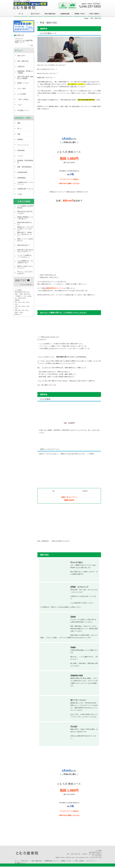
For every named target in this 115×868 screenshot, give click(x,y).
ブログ (19, 105)
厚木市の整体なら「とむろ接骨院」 (57, 867)
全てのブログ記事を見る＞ (27, 285)
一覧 (31, 45)
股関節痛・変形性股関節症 (25, 161)
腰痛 (19, 123)
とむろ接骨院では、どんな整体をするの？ (25, 262)
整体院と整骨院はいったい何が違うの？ (25, 218)
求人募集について (23, 110)
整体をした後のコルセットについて (25, 267)
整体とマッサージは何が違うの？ (25, 240)
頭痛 (19, 134)
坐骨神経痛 (21, 150)
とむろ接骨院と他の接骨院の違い (25, 207)
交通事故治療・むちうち (65, 14)
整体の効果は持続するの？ (25, 223)
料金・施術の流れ (50, 14)
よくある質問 (22, 94)
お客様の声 (21, 67)
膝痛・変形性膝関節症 (25, 167)
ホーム (21, 14)
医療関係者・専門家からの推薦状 (25, 72)
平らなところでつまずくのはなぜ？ (25, 273)
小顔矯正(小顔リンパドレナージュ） (25, 183)
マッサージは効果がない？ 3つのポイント (25, 256)
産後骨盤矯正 (22, 178)
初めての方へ (36, 14)
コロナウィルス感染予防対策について (24, 41)
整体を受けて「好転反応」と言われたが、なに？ (25, 234)
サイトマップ (91, 861)
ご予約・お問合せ (94, 14)
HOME (86, 18)
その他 (19, 194)
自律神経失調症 (22, 172)
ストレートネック (23, 145)
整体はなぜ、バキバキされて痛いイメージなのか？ (25, 229)
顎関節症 (20, 139)
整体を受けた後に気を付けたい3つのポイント (25, 251)
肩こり (19, 129)
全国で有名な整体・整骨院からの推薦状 (25, 78)
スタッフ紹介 (22, 88)
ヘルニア (20, 156)
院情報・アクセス (79, 14)
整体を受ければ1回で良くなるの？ (25, 212)
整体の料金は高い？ (24, 245)
